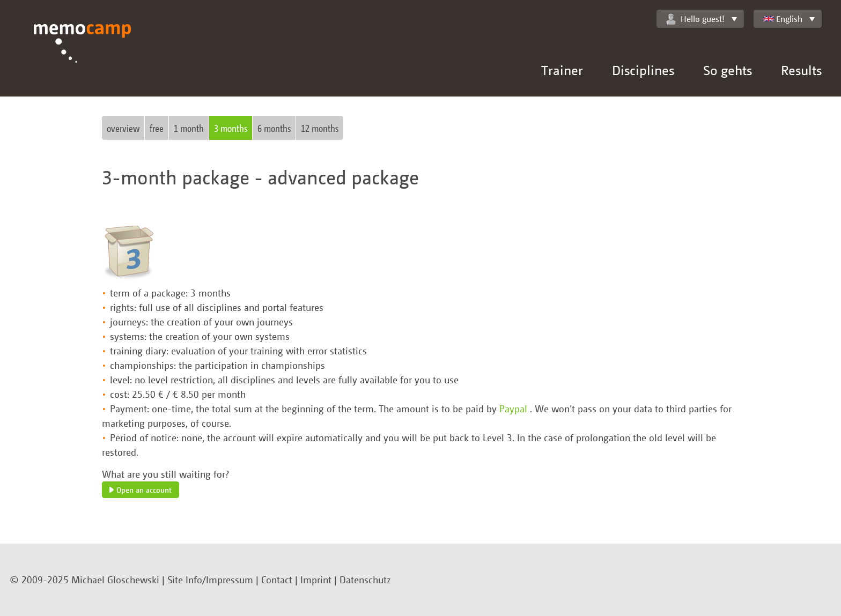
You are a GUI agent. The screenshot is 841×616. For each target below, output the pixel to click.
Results (801, 70)
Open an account (140, 490)
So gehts (728, 70)
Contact (277, 580)
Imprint (316, 580)
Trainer (562, 70)
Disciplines (643, 70)
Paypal (515, 409)
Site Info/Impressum (210, 580)
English (783, 19)
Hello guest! (695, 19)
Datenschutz (365, 580)
